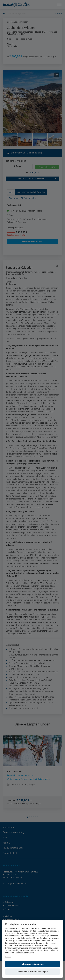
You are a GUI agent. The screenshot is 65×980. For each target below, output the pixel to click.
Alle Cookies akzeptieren (32, 964)
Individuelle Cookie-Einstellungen (33, 972)
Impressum (8, 957)
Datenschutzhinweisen (25, 953)
